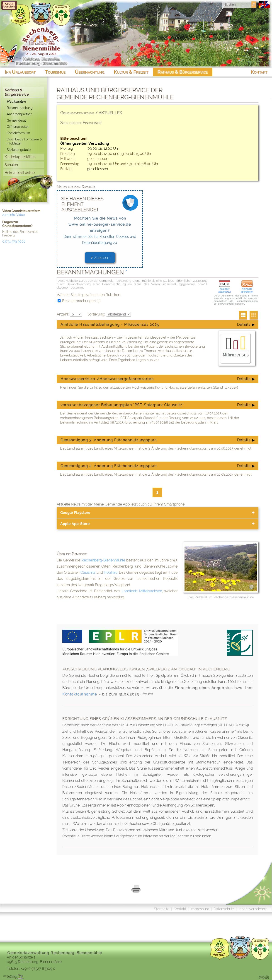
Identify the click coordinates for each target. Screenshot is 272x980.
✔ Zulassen (100, 258)
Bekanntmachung (20, 108)
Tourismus (55, 72)
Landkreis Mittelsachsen (142, 591)
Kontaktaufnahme (80, 694)
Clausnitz (88, 572)
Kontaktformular (18, 133)
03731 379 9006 (14, 241)
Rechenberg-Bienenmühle (103, 560)
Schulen (11, 165)
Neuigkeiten (16, 101)
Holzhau (111, 572)
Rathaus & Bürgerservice (17, 92)
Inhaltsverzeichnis (253, 909)
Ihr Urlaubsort (20, 72)
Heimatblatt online (20, 173)
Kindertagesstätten (20, 157)
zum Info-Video (13, 215)
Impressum (200, 909)
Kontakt (180, 909)
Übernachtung (90, 72)
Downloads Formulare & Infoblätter (24, 141)
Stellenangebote (19, 150)
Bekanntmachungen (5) (79, 301)
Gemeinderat (16, 120)
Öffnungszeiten (18, 126)
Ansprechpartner (19, 114)
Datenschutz (224, 909)
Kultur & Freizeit (131, 72)
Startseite (162, 909)
